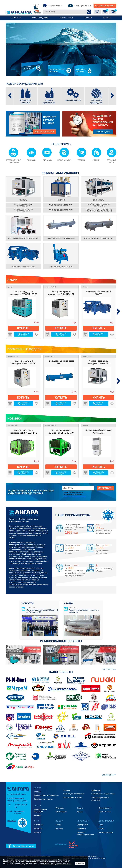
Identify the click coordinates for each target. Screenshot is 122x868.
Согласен (80, 863)
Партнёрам (81, 829)
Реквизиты (38, 829)
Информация (83, 821)
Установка (60, 808)
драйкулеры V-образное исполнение (99, 205)
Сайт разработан (61, 844)
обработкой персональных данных (75, 496)
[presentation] (10, 96)
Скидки (101, 829)
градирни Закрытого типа (61, 210)
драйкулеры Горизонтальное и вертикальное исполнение (99, 210)
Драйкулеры (99, 200)
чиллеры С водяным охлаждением (23, 210)
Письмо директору (106, 832)
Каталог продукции (40, 18)
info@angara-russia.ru (80, 6)
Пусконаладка (61, 812)
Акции (101, 825)
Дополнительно (106, 821)
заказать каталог (44, 132)
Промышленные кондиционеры (23, 238)
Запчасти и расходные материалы (100, 799)
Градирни (66, 790)
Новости (88, 18)
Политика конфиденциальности (85, 833)
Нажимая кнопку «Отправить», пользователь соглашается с (75, 494)
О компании (16, 18)
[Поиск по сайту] (65, 12)
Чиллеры (38, 792)
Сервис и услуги (66, 18)
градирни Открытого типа (61, 205)
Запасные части (105, 812)
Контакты (107, 18)
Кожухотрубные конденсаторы (99, 238)
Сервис (80, 808)
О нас (37, 821)
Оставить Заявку (105, 6)
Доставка (38, 815)
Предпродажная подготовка (40, 811)
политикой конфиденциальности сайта (56, 864)
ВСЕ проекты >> (109, 669)
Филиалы (12, 821)
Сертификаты (82, 825)
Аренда (80, 812)
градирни (61, 200)
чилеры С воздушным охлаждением (23, 205)
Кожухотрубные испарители (61, 238)
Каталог (38, 788)
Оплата (58, 825)
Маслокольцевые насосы (61, 267)
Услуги (37, 806)
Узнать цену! (103, 132)
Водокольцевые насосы (23, 267)
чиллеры (23, 200)
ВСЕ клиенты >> (109, 775)
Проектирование (105, 808)
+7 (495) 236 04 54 (53, 6)
